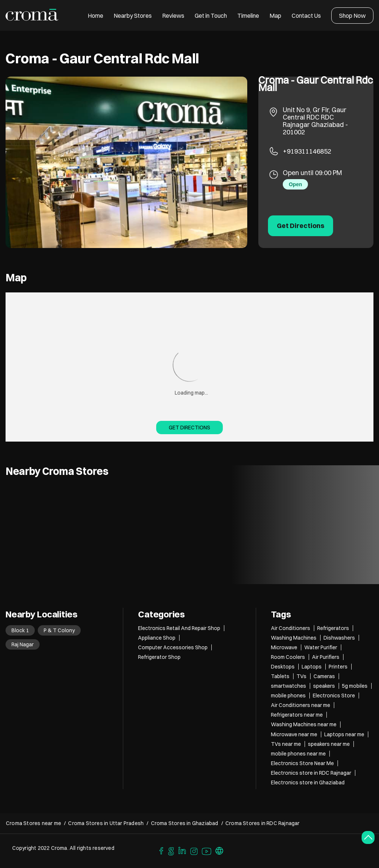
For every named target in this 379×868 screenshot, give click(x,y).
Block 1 (20, 630)
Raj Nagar (23, 644)
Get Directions (189, 428)
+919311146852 (307, 151)
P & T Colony (59, 630)
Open (295, 184)
